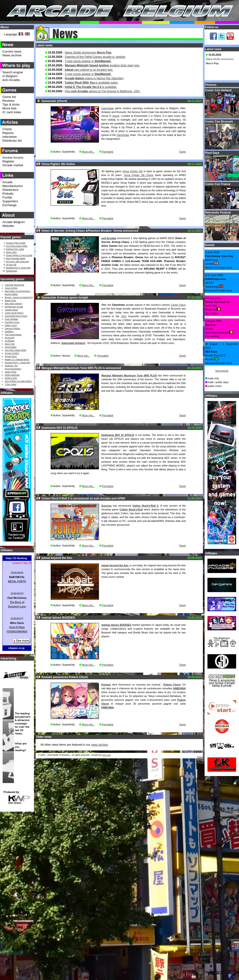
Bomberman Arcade (14, 307)
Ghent (116, 116)
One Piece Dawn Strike (17, 246)
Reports (8, 133)
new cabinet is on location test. (89, 70)
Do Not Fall (11, 265)
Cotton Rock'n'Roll (131, 509)
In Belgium (10, 76)
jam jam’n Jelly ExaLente (17, 262)
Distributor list (12, 141)
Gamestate (108, 108)
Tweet (182, 152)
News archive (12, 55)
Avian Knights (11, 288)
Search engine (13, 72)
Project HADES (12, 353)
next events (222, 371)
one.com (106, 755)
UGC (124, 316)
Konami (106, 685)
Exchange (9, 205)
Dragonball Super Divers (16, 316)
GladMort (9, 332)
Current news (12, 51)
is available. (91, 87)
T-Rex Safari (11, 384)
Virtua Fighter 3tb (133, 171)
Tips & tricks (11, 104)
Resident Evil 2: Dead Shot (18, 268)
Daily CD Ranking (16, 558)
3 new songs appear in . (88, 61)
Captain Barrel (11, 310)
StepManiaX (12, 271)
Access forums (13, 158)
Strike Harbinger (12, 375)
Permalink (108, 152)
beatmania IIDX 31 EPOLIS (118, 435)
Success (106, 506)
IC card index (12, 112)
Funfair (7, 197)
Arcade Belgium (14, 222)
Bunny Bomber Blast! (16, 258)
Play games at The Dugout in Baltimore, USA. (103, 91)
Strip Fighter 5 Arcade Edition (18, 381)
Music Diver (11, 252)
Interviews (10, 137)
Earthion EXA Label (15, 249)
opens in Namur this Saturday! (94, 78)
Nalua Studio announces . (88, 53)
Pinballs (8, 194)
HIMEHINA (179, 688)
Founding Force (12, 322)
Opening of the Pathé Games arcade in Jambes (95, 57)
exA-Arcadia (109, 238)
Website (8, 226)
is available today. (91, 83)
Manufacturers (13, 186)
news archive (99, 745)
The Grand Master (13, 335)
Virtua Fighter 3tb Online (139, 175)
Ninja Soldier (11, 347)
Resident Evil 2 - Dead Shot (17, 363)
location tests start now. (102, 65)
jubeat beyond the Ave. (115, 565)
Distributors (10, 190)
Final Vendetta (11, 319)
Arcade (7, 182)
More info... (88, 152)
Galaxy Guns (11, 325)
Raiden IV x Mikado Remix (17, 359)
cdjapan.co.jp (16, 648)
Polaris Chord (172, 685)
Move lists (9, 108)
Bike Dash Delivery (14, 304)
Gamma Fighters (12, 328)
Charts (7, 129)
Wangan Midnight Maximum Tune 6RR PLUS (129, 375)
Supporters (10, 201)
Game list (9, 97)
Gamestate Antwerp (73, 343)
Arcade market (13, 165)
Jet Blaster (10, 341)
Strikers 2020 (11, 378)
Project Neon (11, 356)
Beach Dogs (10, 300)
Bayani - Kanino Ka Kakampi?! (19, 297)
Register (8, 161)
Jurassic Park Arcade (16, 243)
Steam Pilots (11, 372)
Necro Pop (10, 344)
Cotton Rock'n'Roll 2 (145, 506)
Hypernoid (9, 338)
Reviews (8, 101)
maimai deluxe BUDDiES (116, 625)
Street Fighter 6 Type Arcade (19, 255)
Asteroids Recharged (14, 285)
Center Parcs (178, 305)
